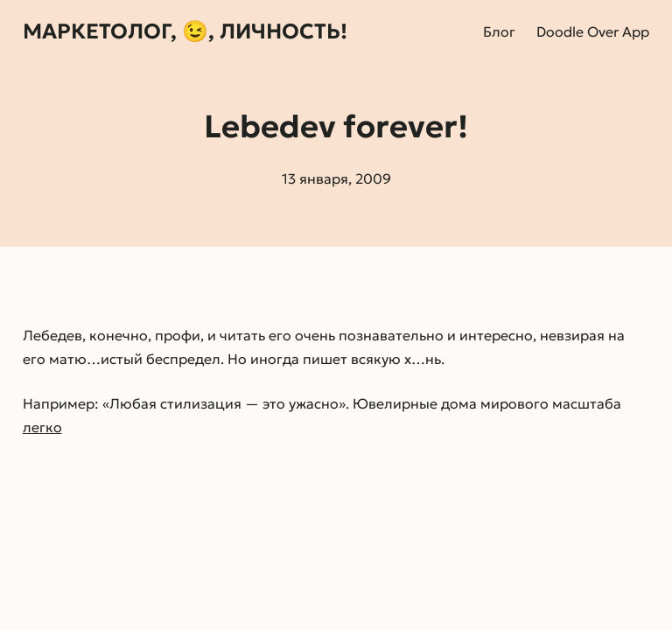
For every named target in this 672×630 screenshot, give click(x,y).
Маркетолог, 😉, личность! (185, 31)
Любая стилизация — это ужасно (224, 403)
